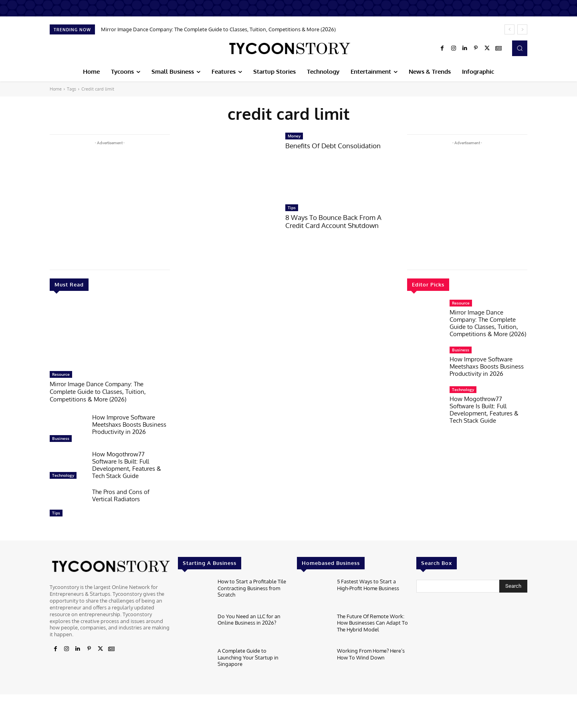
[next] (522, 29)
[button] (520, 48)
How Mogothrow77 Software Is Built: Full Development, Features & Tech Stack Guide (127, 464)
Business (61, 437)
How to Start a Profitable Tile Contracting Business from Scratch (252, 586)
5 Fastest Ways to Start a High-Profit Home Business (368, 583)
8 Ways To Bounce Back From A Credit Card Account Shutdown (333, 221)
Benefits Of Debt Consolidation (333, 146)
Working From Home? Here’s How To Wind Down (371, 652)
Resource (61, 374)
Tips (56, 512)
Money (294, 136)
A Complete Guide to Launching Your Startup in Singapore (248, 655)
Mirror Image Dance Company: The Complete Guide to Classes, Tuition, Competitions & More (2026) (218, 29)
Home (56, 89)
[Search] (513, 585)
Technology (63, 474)
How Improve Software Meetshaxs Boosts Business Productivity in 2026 (129, 423)
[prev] (509, 29)
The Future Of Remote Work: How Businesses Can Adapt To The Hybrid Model (372, 621)
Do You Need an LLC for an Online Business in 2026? (249, 618)
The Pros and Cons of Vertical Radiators (121, 494)
